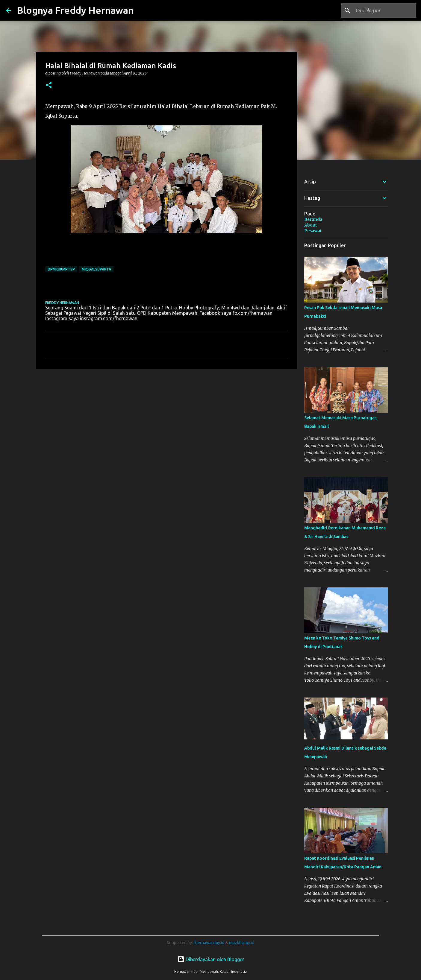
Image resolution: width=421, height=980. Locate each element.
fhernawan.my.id (209, 943)
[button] (49, 85)
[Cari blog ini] (385, 10)
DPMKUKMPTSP (61, 269)
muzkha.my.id (242, 943)
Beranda (313, 219)
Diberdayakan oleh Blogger (211, 959)
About (311, 225)
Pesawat (313, 231)
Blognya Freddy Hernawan (75, 10)
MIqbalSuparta (96, 269)
